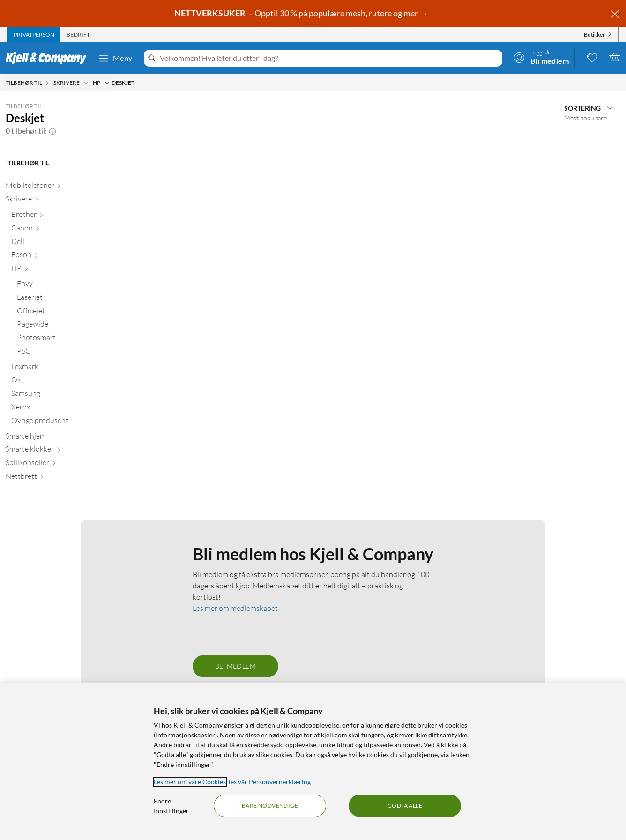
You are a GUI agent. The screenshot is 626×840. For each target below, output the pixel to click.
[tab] (34, 35)
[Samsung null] (59, 395)
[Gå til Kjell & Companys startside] (49, 58)
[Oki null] (59, 382)
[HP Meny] (107, 83)
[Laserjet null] (62, 299)
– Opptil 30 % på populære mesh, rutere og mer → (302, 13)
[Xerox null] (59, 409)
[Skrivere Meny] (86, 83)
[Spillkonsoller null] (56, 465)
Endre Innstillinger (171, 806)
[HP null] (59, 270)
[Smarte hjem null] (56, 438)
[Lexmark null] (59, 368)
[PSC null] (62, 353)
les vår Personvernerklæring (270, 782)
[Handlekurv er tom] (615, 57)
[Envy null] (62, 286)
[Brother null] (59, 216)
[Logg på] (541, 57)
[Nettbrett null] (56, 478)
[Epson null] (59, 256)
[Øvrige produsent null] (59, 422)
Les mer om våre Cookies (190, 782)
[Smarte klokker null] (56, 451)
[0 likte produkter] (592, 57)
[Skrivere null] (56, 201)
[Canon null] (59, 230)
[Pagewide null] (62, 326)
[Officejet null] (62, 313)
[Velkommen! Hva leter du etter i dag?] (329, 58)
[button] (52, 131)
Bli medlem (235, 666)
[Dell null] (59, 243)
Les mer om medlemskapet (235, 608)
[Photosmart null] (62, 339)
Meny (115, 58)
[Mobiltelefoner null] (56, 187)
